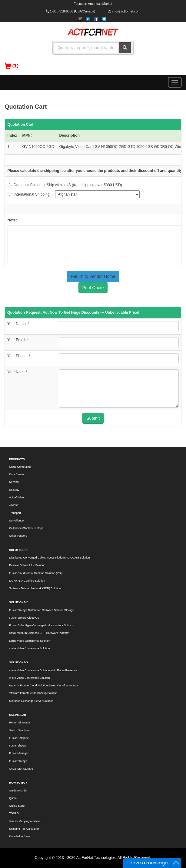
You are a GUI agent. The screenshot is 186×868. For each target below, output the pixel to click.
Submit (93, 418)
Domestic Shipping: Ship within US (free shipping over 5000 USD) (65, 185)
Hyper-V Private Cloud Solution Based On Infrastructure (44, 685)
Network (14, 482)
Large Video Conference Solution (30, 641)
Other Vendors (18, 536)
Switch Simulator (20, 730)
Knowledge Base (20, 836)
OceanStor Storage (21, 769)
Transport (15, 513)
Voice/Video (16, 497)
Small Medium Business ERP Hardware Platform (39, 633)
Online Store (17, 806)
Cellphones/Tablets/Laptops (26, 528)
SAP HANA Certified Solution (27, 581)
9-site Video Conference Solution (29, 678)
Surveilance (16, 521)
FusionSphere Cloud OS (24, 618)
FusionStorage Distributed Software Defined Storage (42, 610)
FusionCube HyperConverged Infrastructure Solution (42, 625)
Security (14, 490)
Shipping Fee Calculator (24, 829)
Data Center (17, 474)
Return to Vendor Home (93, 276)
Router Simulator (20, 723)
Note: (12, 220)
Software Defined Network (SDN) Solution (35, 588)
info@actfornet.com (126, 11)
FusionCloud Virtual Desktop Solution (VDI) (36, 573)
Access (14, 505)
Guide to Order (18, 791)
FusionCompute (19, 738)
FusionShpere (18, 746)
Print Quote (93, 288)
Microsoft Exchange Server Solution (31, 701)
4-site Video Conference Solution (29, 648)
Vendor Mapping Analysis (25, 821)
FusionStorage (18, 761)
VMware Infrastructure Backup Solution (33, 693)
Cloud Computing (20, 467)
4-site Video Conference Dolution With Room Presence (43, 670)
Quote (13, 798)
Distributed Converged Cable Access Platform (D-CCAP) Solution (50, 558)
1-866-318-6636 (62, 11)
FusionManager (19, 753)
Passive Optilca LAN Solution (27, 565)
